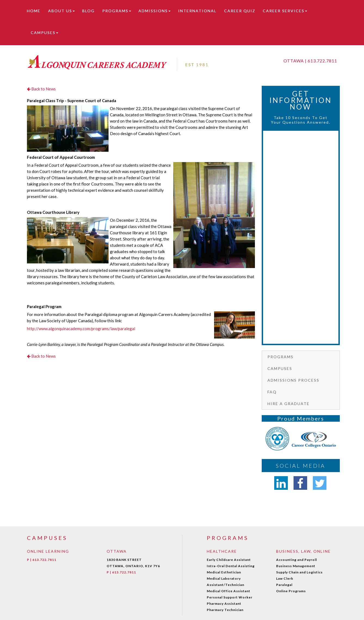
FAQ (272, 392)
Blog (88, 11)
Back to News (41, 89)
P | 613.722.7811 (42, 560)
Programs (117, 11)
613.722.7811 (322, 61)
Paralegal (284, 585)
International (197, 11)
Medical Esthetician (224, 572)
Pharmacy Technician (225, 610)
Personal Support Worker (230, 597)
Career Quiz (240, 11)
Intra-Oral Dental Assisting (231, 566)
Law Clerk (285, 578)
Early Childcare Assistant (229, 560)
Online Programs (291, 591)
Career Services (285, 11)
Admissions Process (293, 380)
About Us (61, 11)
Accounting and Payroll (297, 560)
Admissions (155, 11)
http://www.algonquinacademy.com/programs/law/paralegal (81, 329)
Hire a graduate (289, 404)
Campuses (44, 33)
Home (34, 11)
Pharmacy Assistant (224, 604)
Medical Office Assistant (229, 591)
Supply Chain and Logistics (299, 572)
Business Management (296, 566)
